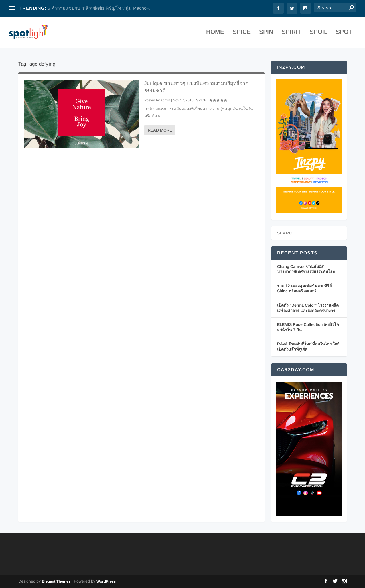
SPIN (266, 34)
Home (215, 34)
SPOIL (319, 34)
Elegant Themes (56, 581)
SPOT (344, 34)
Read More (160, 130)
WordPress (106, 581)
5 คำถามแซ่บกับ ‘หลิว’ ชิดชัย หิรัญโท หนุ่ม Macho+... (100, 8)
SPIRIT (291, 34)
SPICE (242, 34)
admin (165, 100)
